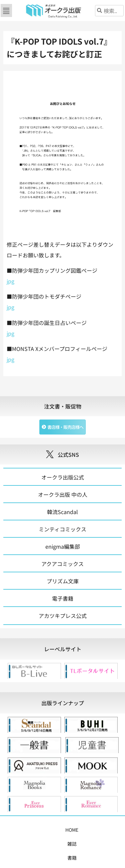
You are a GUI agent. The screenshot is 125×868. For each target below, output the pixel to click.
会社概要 (70, 844)
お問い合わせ (99, 844)
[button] (6, 10)
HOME (20, 830)
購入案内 (102, 830)
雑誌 (37, 830)
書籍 (53, 830)
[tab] (62, 649)
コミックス (75, 830)
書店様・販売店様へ (33, 844)
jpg (10, 281)
